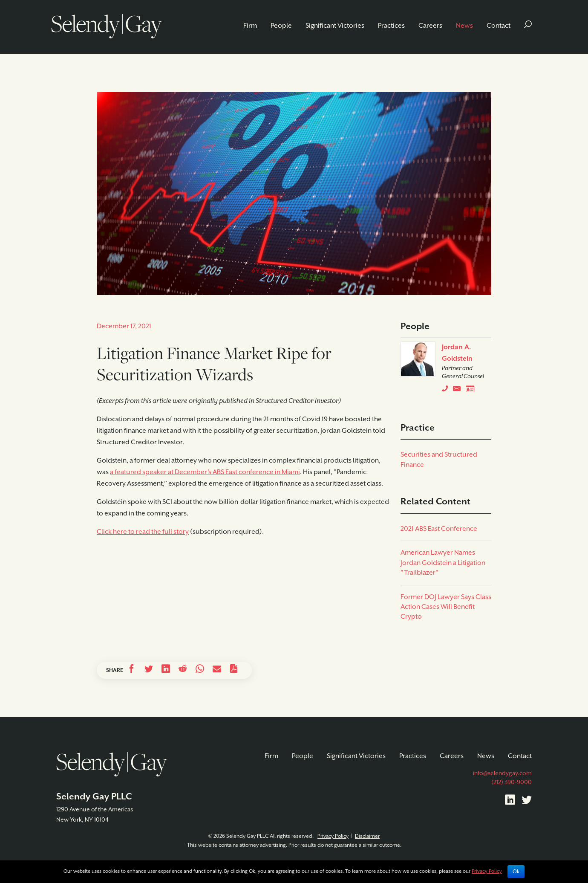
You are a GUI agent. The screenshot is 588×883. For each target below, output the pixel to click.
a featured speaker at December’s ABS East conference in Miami (205, 472)
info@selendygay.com (502, 773)
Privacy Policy (333, 836)
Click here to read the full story (143, 532)
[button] (528, 26)
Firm (250, 26)
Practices (391, 26)
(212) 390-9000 (512, 782)
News (464, 26)
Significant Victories (335, 26)
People (281, 26)
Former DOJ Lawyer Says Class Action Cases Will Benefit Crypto (446, 607)
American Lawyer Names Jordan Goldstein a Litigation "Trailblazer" (443, 563)
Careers (430, 26)
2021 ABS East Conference (439, 529)
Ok (516, 872)
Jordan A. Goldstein (457, 353)
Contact (499, 26)
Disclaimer (367, 836)
